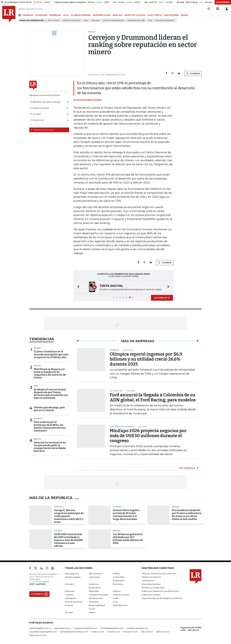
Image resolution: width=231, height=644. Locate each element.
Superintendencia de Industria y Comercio (162, 598)
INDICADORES (171, 15)
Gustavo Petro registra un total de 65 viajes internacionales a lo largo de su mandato (126, 515)
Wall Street (54, 21)
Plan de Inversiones (165, 21)
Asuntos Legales (73, 577)
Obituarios (94, 602)
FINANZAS (28, 15)
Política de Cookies (151, 595)
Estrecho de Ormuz (72, 21)
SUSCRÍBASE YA (162, 298)
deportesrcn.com (38, 635)
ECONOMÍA (41, 15)
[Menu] (20, 15)
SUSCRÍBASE (223, 2)
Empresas (70, 591)
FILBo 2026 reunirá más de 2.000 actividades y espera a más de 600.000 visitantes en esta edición (68, 540)
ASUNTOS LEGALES (135, 15)
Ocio (115, 602)
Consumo (70, 584)
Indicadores (71, 598)
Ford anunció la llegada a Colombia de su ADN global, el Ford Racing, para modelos (153, 397)
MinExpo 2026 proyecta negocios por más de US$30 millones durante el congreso (148, 436)
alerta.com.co (163, 632)
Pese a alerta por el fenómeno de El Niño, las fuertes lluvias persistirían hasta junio (50, 426)
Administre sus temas (42, 130)
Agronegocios (72, 573)
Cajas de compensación (113, 21)
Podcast (69, 605)
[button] (77, 287)
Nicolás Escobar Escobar (88, 100)
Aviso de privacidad (151, 584)
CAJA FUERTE (155, 15)
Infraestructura (96, 598)
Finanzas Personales (98, 595)
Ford (86, 21)
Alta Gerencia (95, 573)
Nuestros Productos (151, 577)
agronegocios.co (63, 628)
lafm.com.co (147, 632)
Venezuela (59, 507)
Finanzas (69, 595)
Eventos (117, 591)
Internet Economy (74, 602)
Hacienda (117, 507)
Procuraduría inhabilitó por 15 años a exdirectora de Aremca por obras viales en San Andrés (187, 515)
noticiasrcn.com (130, 632)
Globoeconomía (121, 595)
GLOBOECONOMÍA (81, 15)
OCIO (66, 15)
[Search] (209, 9)
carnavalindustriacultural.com (74, 632)
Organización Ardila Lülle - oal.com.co (191, 629)
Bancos (37, 439)
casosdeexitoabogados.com (43, 632)
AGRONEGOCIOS (102, 15)
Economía (118, 584)
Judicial (176, 507)
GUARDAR (193, 73)
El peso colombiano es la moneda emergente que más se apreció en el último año (51, 354)
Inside (116, 598)
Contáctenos (148, 581)
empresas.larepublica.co (86, 628)
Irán (36, 386)
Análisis (116, 573)
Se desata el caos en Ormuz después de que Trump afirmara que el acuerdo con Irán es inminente (51, 394)
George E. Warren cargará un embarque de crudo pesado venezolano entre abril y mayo (69, 516)
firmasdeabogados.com (112, 628)
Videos (92, 612)
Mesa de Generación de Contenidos (159, 573)
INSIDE (184, 15)
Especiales (94, 591)
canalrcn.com (97, 632)
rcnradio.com (113, 632)
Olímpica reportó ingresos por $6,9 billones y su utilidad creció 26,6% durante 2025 (146, 359)
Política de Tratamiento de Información (160, 591)
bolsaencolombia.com (138, 628)
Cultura (58, 531)
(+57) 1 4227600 (37, 584)
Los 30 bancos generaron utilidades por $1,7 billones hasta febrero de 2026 (128, 539)
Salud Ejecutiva (120, 605)
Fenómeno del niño (136, 21)
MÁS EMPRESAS (187, 468)
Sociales (69, 612)
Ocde (150, 21)
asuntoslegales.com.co (40, 628)
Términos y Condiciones (153, 588)
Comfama (95, 21)
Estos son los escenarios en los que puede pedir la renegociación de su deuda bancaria (50, 447)
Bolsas (37, 348)
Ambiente (38, 419)
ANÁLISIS (117, 15)
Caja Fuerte (94, 577)
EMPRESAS (55, 15)
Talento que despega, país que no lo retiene (49, 409)
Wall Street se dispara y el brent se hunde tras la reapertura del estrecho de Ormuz (50, 373)
